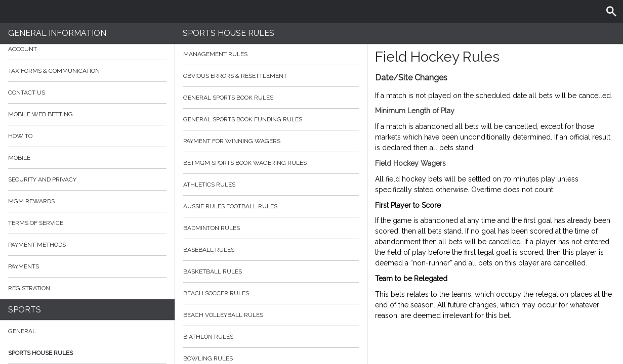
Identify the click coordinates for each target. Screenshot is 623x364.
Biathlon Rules (271, 337)
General (22, 331)
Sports (25, 310)
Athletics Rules (271, 185)
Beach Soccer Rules (271, 293)
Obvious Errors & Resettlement (271, 76)
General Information (57, 33)
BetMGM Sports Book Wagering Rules (271, 163)
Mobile (19, 158)
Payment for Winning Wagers (271, 141)
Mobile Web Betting (40, 114)
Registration (29, 288)
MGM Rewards (31, 201)
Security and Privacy (42, 179)
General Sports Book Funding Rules (271, 119)
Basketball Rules (271, 271)
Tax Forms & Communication (87, 71)
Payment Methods (87, 245)
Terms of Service (87, 223)
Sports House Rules (40, 353)
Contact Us (27, 93)
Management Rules (271, 54)
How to (87, 136)
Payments (87, 266)
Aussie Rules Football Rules (271, 206)
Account (87, 49)
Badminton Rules (271, 228)
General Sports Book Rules (271, 98)
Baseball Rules (271, 250)
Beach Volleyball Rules (271, 315)
